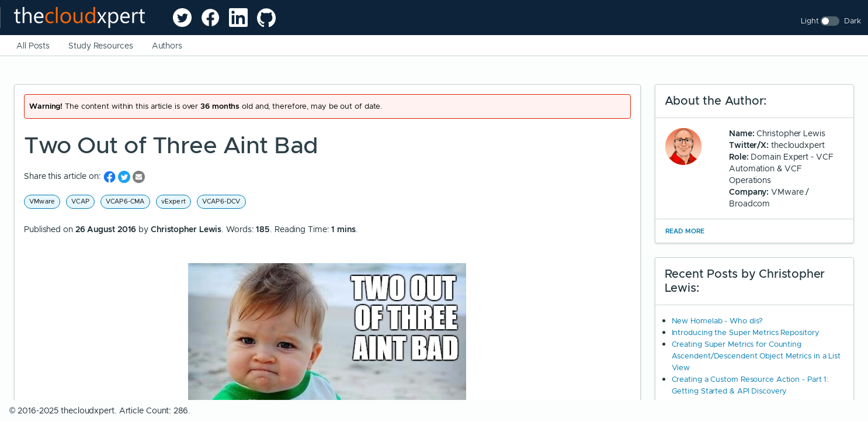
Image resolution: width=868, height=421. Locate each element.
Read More (685, 231)
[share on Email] (139, 176)
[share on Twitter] (125, 176)
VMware (42, 201)
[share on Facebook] (111, 176)
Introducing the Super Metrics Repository (746, 332)
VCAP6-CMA (125, 201)
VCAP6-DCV (221, 201)
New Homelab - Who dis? (718, 321)
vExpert (173, 201)
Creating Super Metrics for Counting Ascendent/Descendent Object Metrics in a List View (756, 356)
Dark (853, 21)
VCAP (80, 201)
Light (810, 21)
